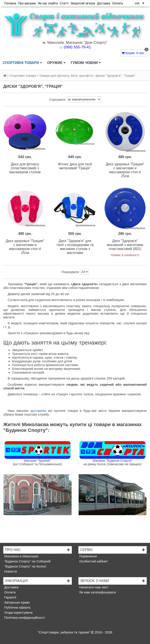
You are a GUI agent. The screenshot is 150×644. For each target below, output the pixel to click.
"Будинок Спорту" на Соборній (27, 561)
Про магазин (27, 3)
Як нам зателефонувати (97, 592)
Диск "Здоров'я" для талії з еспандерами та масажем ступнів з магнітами (75, 247)
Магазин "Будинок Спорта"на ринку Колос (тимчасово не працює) (113, 462)
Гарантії (10, 597)
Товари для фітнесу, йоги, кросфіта (66, 76)
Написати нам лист (93, 587)
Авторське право (17, 602)
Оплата (117, 3)
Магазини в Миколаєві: (21, 556)
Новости (10, 571)
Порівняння (88, 556)
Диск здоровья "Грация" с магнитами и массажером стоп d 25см (125, 170)
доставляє (38, 411)
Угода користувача (18, 612)
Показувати (70, 272)
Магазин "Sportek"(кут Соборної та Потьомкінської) (38, 462)
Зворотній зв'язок (83, 3)
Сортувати (57, 99)
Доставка (104, 3)
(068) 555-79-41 (77, 47)
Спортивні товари (22, 63)
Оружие (56, 63)
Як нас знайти (48, 3)
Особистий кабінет (93, 561)
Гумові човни (86, 63)
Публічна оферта (17, 607)
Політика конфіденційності (24, 618)
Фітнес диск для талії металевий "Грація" (75, 166)
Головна (10, 3)
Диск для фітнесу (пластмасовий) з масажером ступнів (25, 168)
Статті (64, 3)
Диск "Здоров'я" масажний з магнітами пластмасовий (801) (125, 245)
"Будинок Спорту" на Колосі (25, 566)
